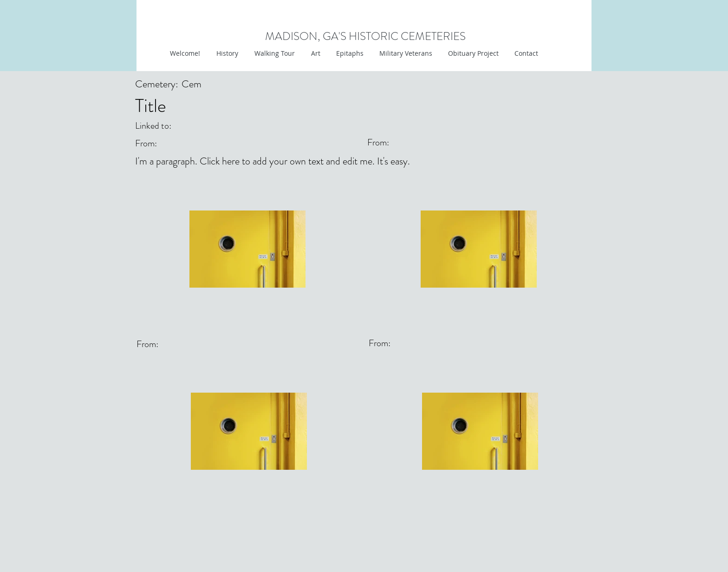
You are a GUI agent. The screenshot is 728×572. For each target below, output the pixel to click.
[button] (315, 53)
